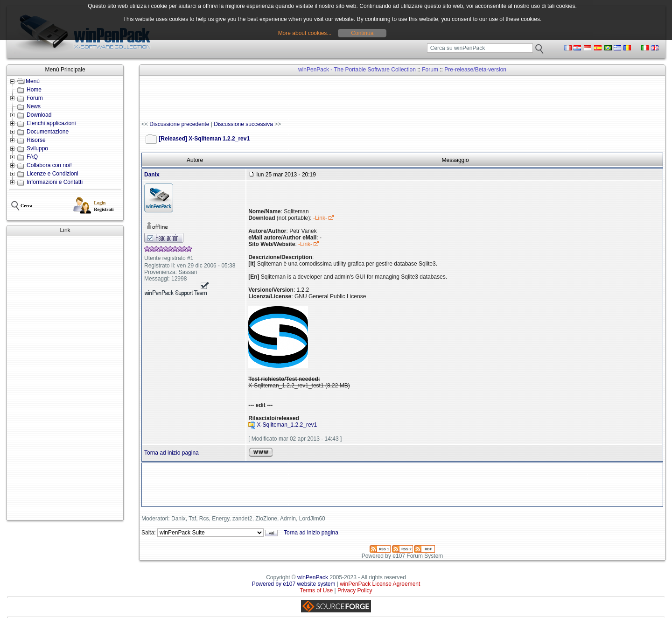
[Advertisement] (65, 378)
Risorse (36, 140)
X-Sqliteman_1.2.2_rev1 (287, 425)
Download (39, 115)
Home (34, 90)
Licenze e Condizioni (52, 174)
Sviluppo (37, 148)
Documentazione (48, 132)
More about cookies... (305, 33)
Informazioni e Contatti (55, 182)
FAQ (32, 157)
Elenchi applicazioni (51, 123)
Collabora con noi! (49, 165)
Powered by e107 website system (294, 584)
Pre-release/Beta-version (475, 70)
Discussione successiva (243, 124)
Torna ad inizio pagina (171, 453)
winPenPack (313, 577)
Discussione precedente (179, 124)
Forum (35, 98)
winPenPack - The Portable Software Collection (357, 70)
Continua (362, 33)
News (34, 106)
